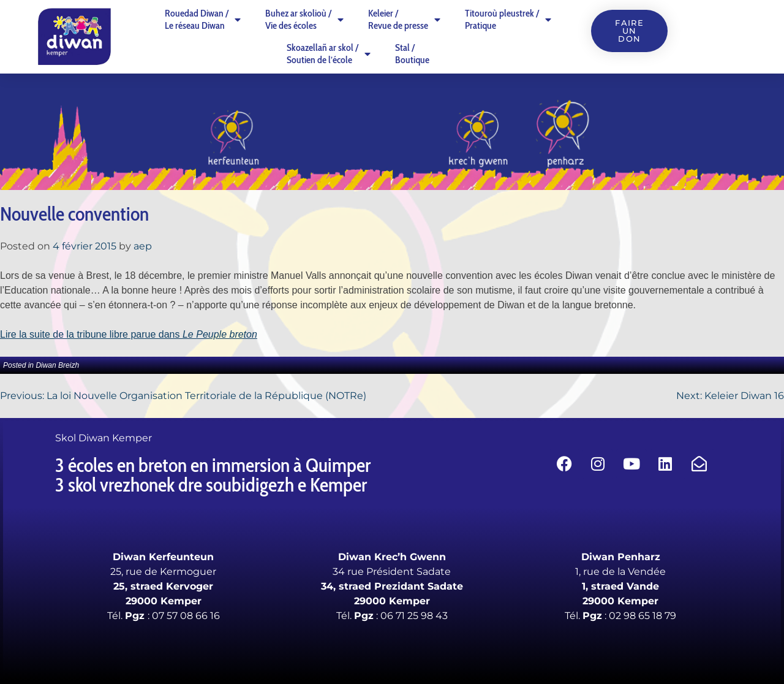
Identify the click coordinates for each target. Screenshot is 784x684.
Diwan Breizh (57, 365)
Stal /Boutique (412, 54)
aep (143, 246)
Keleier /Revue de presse (404, 19)
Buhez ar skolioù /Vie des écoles (304, 19)
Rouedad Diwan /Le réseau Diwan (203, 19)
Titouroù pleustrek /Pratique (508, 19)
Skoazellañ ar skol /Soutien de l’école (329, 54)
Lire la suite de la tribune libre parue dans (129, 334)
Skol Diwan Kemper (104, 438)
